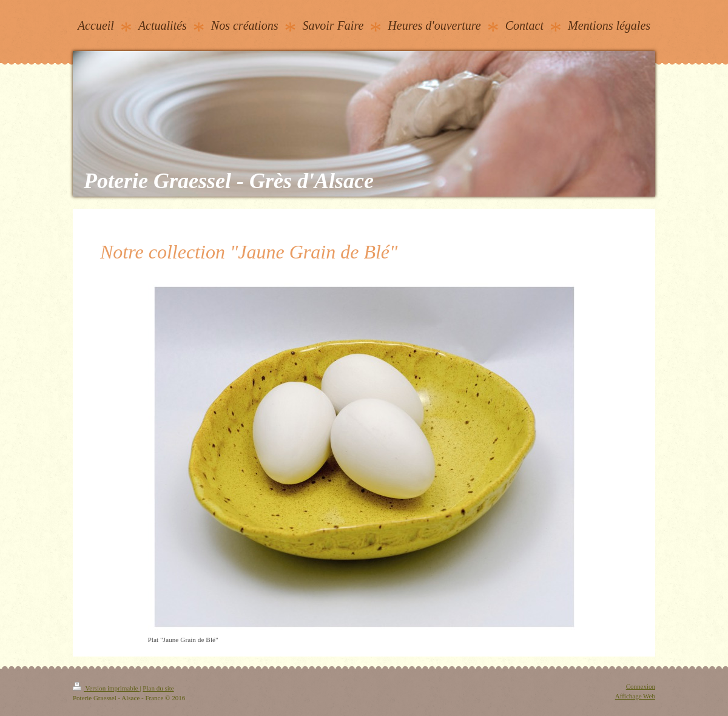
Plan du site (158, 688)
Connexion (641, 686)
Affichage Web (635, 696)
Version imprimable (106, 688)
